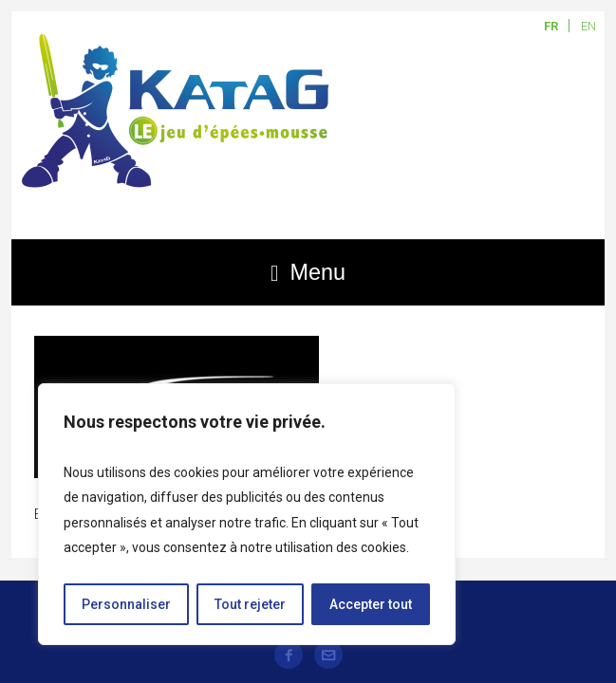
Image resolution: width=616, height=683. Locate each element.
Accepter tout (371, 604)
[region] (247, 514)
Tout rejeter (250, 604)
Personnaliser (126, 604)
